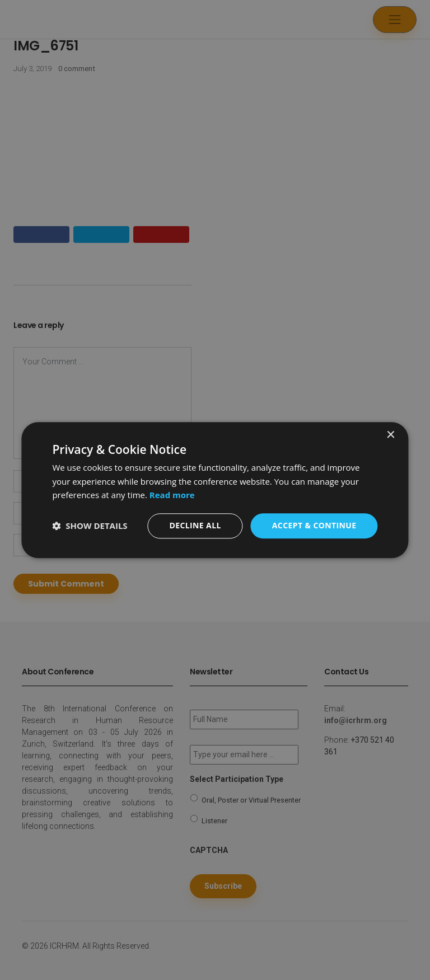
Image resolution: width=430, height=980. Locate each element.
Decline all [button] (195, 525)
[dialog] (215, 490)
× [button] (391, 435)
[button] (90, 526)
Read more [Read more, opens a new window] (172, 495)
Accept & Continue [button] (314, 525)
